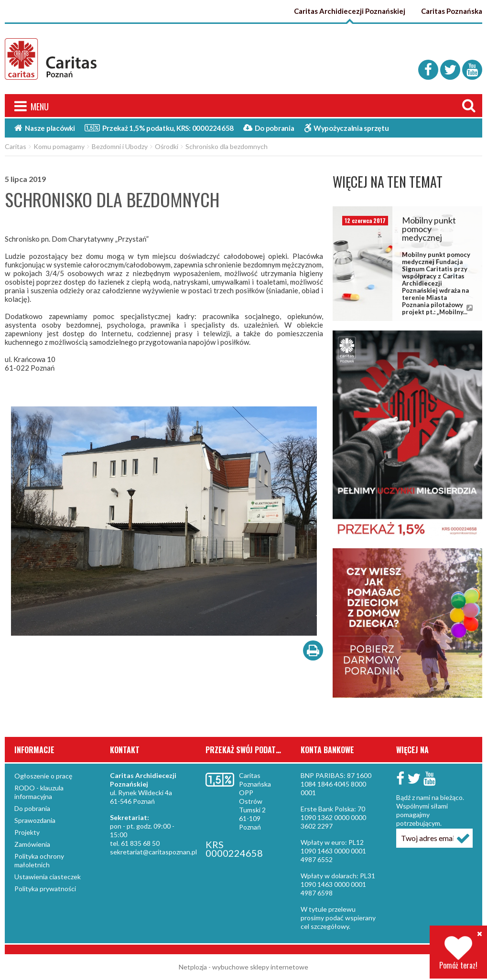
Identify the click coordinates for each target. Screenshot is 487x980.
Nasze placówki (45, 128)
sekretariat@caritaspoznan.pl (153, 852)
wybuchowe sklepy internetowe (260, 967)
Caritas (16, 146)
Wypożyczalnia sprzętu (346, 128)
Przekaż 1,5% (159, 128)
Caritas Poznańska (452, 11)
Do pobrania (269, 128)
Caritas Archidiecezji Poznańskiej (350, 11)
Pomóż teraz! (458, 953)
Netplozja (193, 967)
